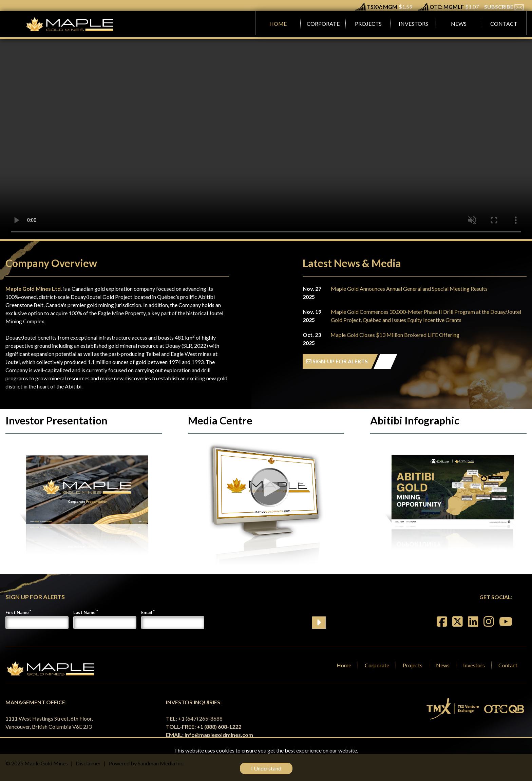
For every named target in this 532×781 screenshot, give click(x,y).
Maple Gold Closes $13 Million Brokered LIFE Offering (395, 335)
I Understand (266, 768)
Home (344, 665)
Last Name (84, 612)
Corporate (377, 665)
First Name (17, 612)
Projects (413, 665)
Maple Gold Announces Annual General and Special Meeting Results (409, 289)
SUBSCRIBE (504, 7)
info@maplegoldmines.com (219, 735)
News (443, 665)
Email (147, 612)
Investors (474, 665)
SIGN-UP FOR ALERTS (337, 361)
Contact (508, 665)
